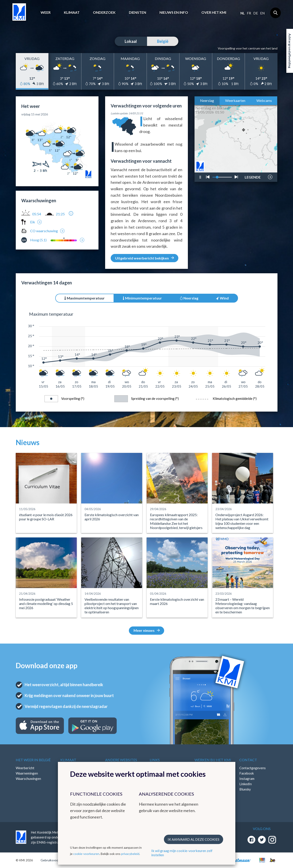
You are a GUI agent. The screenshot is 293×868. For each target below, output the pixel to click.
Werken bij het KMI (213, 760)
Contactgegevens (253, 768)
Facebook (247, 773)
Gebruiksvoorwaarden (56, 860)
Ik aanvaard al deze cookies (194, 839)
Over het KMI (214, 12)
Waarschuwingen (28, 779)
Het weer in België (33, 760)
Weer (46, 12)
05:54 (37, 214)
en (262, 13)
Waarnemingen (27, 773)
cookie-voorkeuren (86, 854)
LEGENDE (253, 176)
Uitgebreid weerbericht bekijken (145, 258)
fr (249, 13)
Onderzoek (104, 12)
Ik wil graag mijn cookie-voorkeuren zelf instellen (182, 853)
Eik (33, 222)
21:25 (60, 214)
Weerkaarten (235, 100)
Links (155, 760)
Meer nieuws (147, 630)
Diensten (138, 12)
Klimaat (72, 12)
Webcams (264, 100)
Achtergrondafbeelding (290, 51)
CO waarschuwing (44, 231)
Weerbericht (25, 768)
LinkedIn (246, 784)
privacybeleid (130, 854)
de (256, 13)
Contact (248, 760)
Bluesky (245, 789)
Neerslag (207, 100)
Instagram (247, 779)
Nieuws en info (174, 12)
